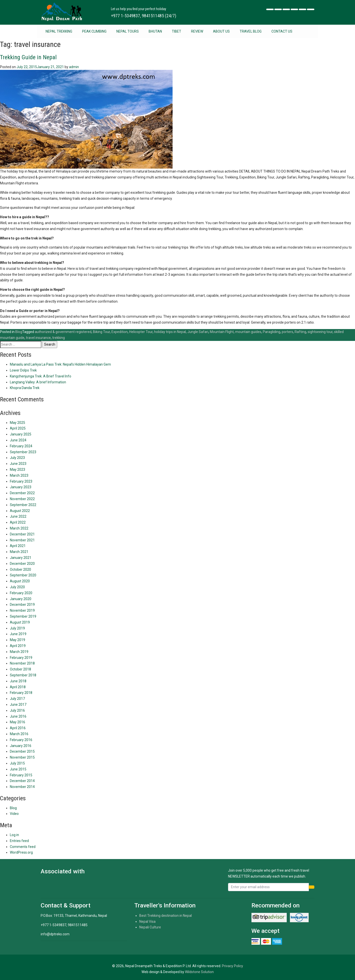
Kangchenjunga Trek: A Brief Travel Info (41, 376)
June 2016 (18, 716)
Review (197, 31)
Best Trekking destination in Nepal (166, 916)
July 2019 (17, 628)
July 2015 (17, 763)
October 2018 (20, 669)
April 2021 (18, 546)
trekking (59, 338)
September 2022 (23, 505)
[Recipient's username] (268, 887)
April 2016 (18, 728)
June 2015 (18, 769)
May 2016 (18, 722)
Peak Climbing (94, 31)
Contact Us (282, 31)
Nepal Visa (147, 921)
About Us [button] (221, 31)
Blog (19, 332)
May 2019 (18, 640)
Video (14, 814)
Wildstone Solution (199, 972)
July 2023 (17, 458)
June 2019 (18, 634)
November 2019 (22, 610)
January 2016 (21, 746)
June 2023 (18, 464)
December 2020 (22, 564)
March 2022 (19, 528)
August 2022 (20, 511)
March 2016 (19, 734)
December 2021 (22, 534)
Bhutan (155, 31)
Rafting (300, 332)
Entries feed (19, 841)
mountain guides (248, 332)
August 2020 (20, 581)
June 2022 (18, 516)
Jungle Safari (198, 332)
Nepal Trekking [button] (59, 31)
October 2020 (20, 569)
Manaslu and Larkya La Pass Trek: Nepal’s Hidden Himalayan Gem (60, 364)
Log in (14, 835)
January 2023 (21, 487)
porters (287, 332)
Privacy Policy (232, 966)
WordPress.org (21, 852)
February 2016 (21, 740)
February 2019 (21, 658)
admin (74, 67)
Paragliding (272, 332)
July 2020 (17, 587)
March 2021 (19, 552)
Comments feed (23, 847)
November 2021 (22, 540)
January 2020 (21, 599)
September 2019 (23, 616)
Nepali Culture (150, 927)
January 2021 (21, 558)
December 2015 (22, 751)
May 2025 (18, 423)
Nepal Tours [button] (128, 31)
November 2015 (22, 757)
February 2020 (21, 593)
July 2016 (17, 710)
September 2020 (23, 575)
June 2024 (18, 440)
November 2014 (22, 787)
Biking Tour (101, 332)
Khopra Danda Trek (25, 388)
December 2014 (22, 781)
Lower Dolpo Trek (23, 370)
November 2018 (22, 663)
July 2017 (17, 699)
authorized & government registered (63, 332)
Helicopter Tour (141, 332)
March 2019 (19, 652)
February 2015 (21, 775)
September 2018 (23, 675)
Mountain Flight (222, 332)
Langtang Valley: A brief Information (38, 382)
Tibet (177, 31)
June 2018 (18, 681)
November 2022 (22, 499)
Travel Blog (251, 31)
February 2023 (21, 481)
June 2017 (18, 705)
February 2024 (21, 446)
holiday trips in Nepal (170, 332)
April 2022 (18, 522)
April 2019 (18, 646)
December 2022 (22, 493)
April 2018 (18, 687)
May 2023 (18, 470)
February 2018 (21, 693)
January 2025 (21, 434)
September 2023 (23, 452)
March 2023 (19, 475)
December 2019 (22, 605)
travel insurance (38, 338)
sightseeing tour (320, 332)
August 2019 (20, 622)
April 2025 (18, 428)
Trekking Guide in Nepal (28, 57)
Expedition (120, 332)
